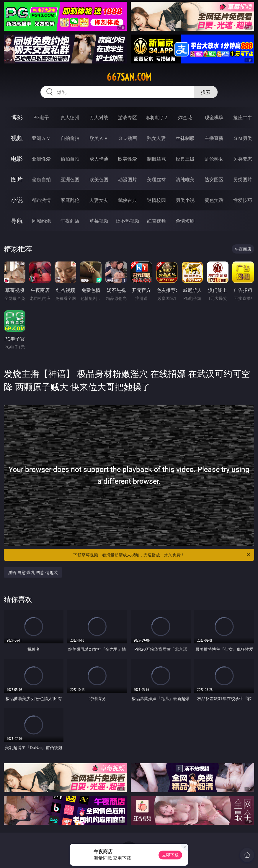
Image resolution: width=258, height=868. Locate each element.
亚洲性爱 (41, 159)
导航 (17, 221)
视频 (17, 138)
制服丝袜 (156, 159)
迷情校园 (156, 200)
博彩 (17, 117)
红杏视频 (156, 221)
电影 (17, 159)
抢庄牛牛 (243, 117)
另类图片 (243, 179)
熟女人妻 (156, 138)
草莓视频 (99, 221)
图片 (17, 179)
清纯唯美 (185, 179)
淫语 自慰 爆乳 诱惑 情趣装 (33, 572)
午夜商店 (70, 221)
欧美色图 (99, 179)
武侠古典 (128, 200)
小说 (17, 200)
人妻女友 (99, 200)
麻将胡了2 (156, 117)
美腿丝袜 (156, 179)
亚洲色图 (70, 179)
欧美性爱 (128, 159)
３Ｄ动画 (128, 138)
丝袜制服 (185, 138)
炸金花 (185, 117)
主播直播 (214, 138)
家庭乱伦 (70, 200)
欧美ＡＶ (99, 138)
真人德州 (70, 117)
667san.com (129, 77)
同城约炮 (41, 221)
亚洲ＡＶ (41, 138)
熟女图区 (214, 179)
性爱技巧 (243, 200)
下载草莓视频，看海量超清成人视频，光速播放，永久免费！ (162, 555)
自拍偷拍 (70, 138)
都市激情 (41, 200)
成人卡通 (99, 159)
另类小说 (185, 200)
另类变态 (243, 159)
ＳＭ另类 (243, 138)
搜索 (206, 92)
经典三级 (185, 159)
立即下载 (170, 855)
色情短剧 (185, 221)
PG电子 (41, 117)
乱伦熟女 (214, 159)
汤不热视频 (128, 221)
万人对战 (99, 117)
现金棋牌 (214, 117)
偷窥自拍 (41, 179)
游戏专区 (128, 117)
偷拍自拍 (70, 159)
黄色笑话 (214, 200)
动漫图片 (128, 179)
